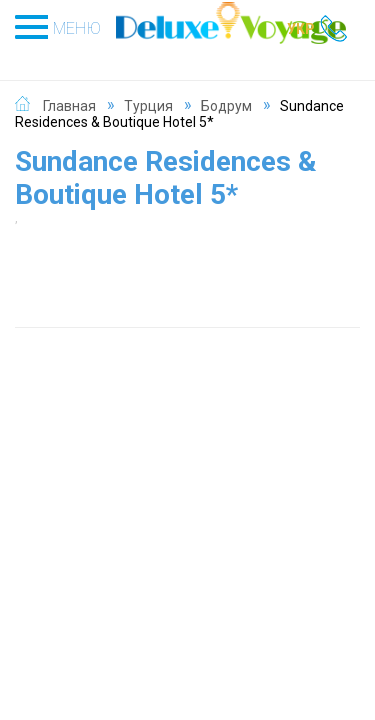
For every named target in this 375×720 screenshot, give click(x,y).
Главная (69, 106)
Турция (148, 106)
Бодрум (226, 106)
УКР (301, 29)
